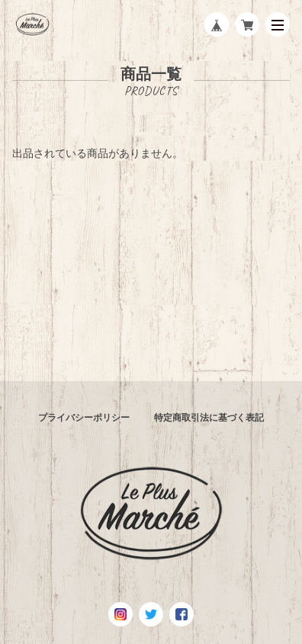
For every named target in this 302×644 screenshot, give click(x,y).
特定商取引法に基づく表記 (209, 418)
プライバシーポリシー (84, 418)
